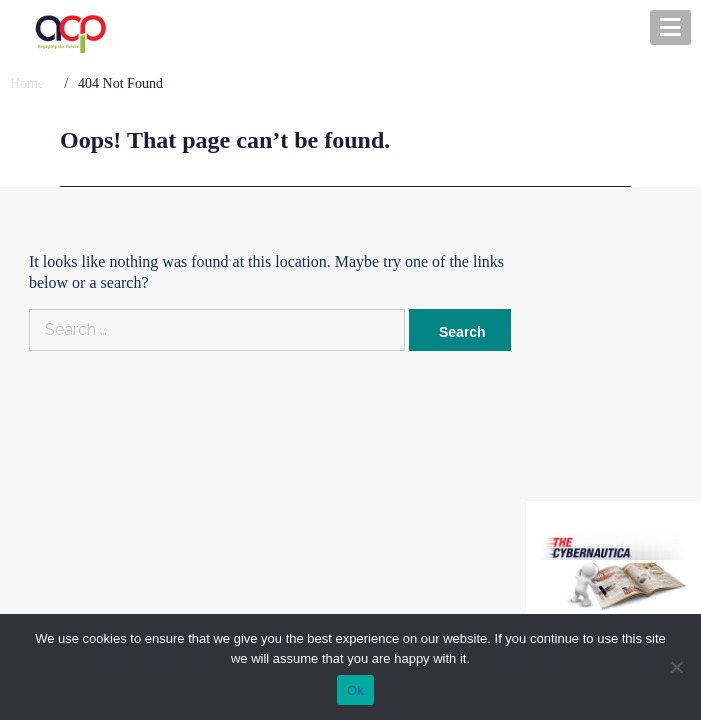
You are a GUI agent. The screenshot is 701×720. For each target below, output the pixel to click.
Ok (355, 690)
